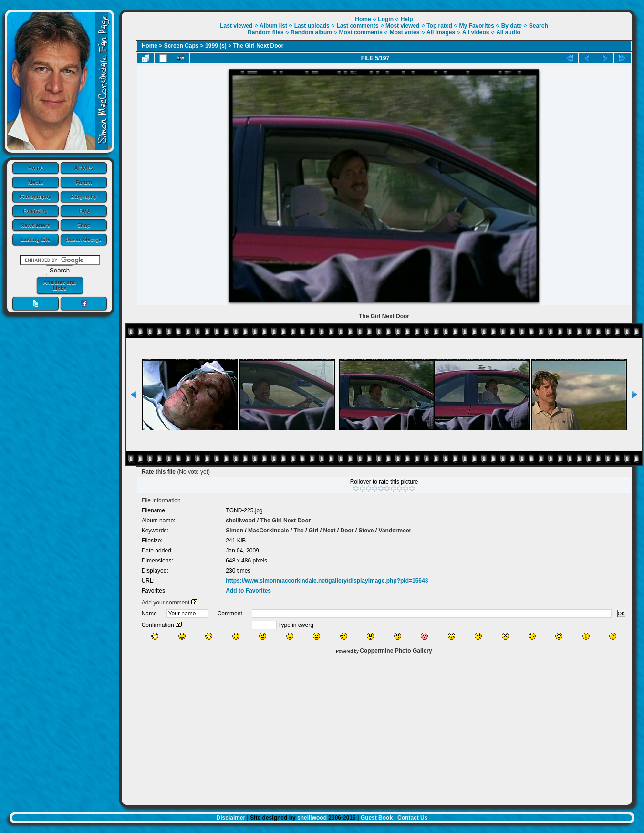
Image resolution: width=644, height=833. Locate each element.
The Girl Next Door (259, 46)
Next (329, 531)
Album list (273, 26)
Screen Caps (182, 46)
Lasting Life (35, 239)
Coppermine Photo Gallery (396, 651)
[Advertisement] (377, 727)
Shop (84, 225)
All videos (476, 32)
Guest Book (377, 818)
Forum (84, 182)
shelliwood (240, 521)
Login (386, 19)
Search (539, 26)
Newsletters (35, 225)
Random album (311, 32)
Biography (84, 197)
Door (347, 531)
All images (441, 32)
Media (36, 182)
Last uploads (312, 26)
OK (622, 614)
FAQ (84, 211)
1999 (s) (216, 46)
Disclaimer (231, 818)
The (298, 531)
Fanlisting (35, 211)
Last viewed (236, 26)
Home (36, 168)
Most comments (361, 32)
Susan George (84, 239)
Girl (314, 531)
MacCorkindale (268, 531)
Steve (366, 531)
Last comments (357, 26)
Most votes (405, 32)
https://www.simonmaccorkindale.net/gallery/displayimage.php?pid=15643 (327, 581)
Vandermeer (395, 531)
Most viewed (402, 26)
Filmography (35, 197)
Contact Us (412, 818)
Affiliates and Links (59, 285)
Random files (265, 32)
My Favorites (477, 26)
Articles (84, 168)
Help (407, 19)
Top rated (439, 26)
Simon (234, 531)
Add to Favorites (248, 591)
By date (512, 26)
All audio (508, 32)
